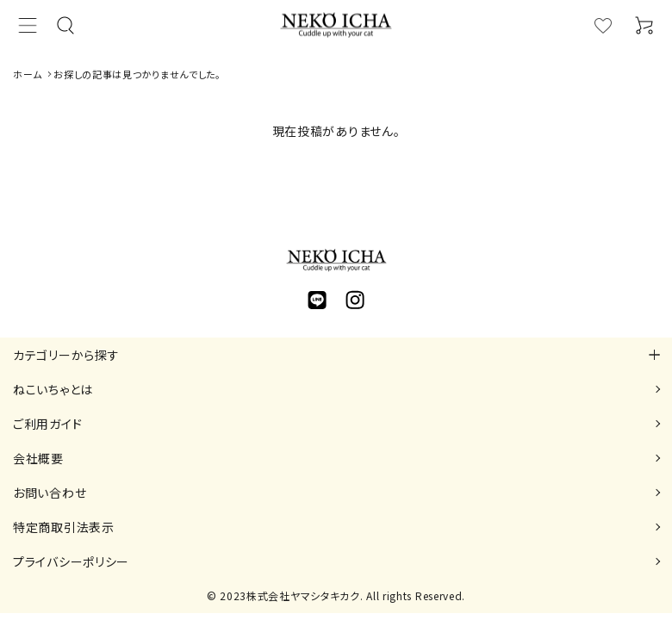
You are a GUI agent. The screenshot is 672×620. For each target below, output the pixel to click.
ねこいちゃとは (53, 389)
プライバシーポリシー (71, 561)
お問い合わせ (50, 493)
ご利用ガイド (47, 424)
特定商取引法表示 (64, 527)
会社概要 (38, 458)
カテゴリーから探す (66, 355)
